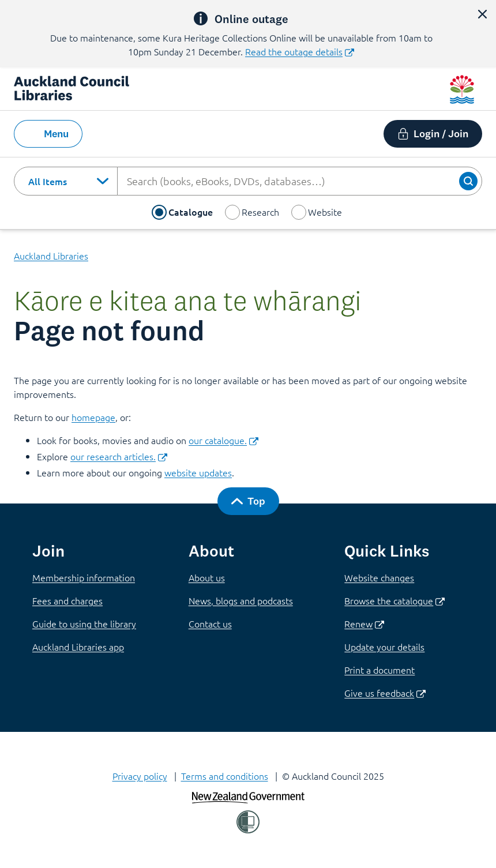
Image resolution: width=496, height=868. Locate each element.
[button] (482, 14)
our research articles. (119, 456)
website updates (198, 472)
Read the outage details (300, 51)
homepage (93, 417)
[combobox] (66, 181)
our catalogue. (223, 440)
